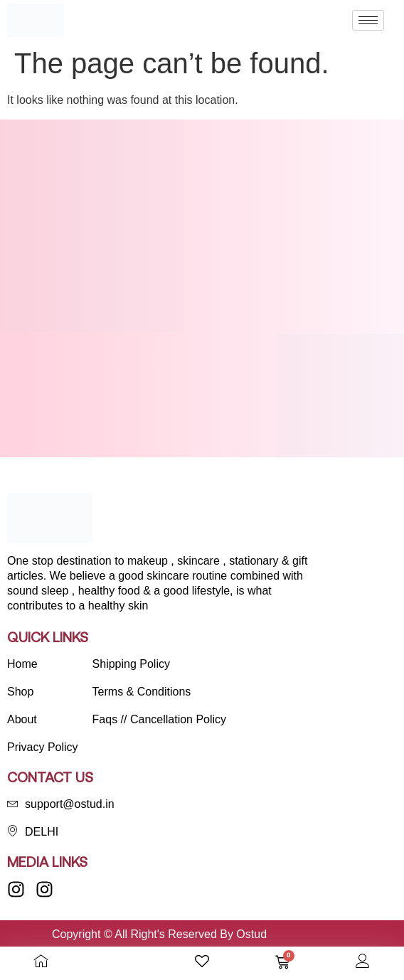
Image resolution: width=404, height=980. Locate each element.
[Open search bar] (122, 962)
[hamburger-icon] (368, 20)
